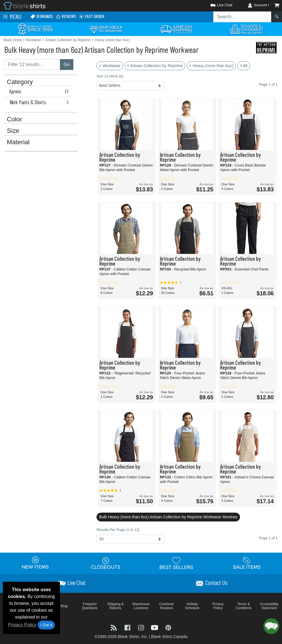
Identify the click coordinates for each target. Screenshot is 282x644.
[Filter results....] (32, 65)
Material (18, 142)
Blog (64, 606)
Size (13, 131)
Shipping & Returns (115, 606)
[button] (216, 4)
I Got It (46, 625)
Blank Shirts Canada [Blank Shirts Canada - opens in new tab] (169, 637)
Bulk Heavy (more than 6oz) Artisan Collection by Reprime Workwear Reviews (168, 517)
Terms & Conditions (244, 606)
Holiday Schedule (192, 606)
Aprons (40, 91)
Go (67, 64)
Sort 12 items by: (110, 76)
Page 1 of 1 (268, 538)
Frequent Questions (90, 606)
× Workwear (110, 66)
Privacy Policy (22, 625)
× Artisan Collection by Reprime (155, 66)
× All (244, 66)
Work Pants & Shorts (40, 102)
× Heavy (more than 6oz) (211, 66)
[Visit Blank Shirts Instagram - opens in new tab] (142, 627)
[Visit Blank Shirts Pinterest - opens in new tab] (168, 627)
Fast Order (92, 16)
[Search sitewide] (242, 17)
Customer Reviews (167, 606)
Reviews (66, 16)
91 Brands (42, 16)
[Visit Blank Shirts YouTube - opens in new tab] (155, 627)
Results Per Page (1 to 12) (118, 530)
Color (15, 119)
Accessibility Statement (269, 606)
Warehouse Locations (141, 606)
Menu (12, 17)
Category (20, 82)
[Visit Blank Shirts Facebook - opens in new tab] (128, 627)
